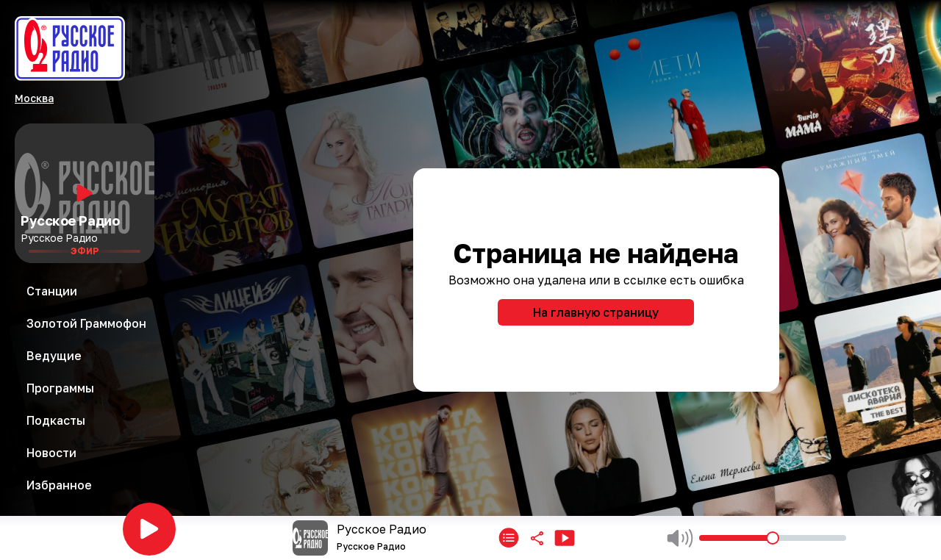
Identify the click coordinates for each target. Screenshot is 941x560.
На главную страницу (596, 312)
